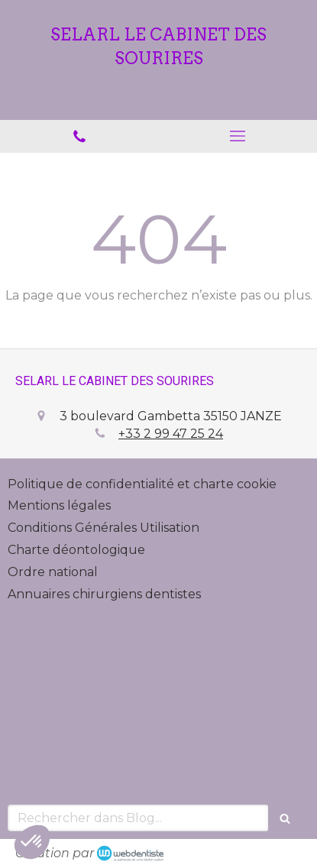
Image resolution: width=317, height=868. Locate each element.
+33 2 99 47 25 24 (171, 434)
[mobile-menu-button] (238, 136)
